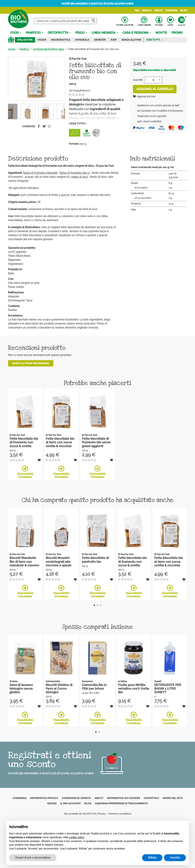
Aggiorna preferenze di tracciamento (121, 803)
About (159, 10)
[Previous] (62, 111)
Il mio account (70, 803)
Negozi (52, 803)
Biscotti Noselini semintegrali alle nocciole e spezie (59, 562)
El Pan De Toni (78, 59)
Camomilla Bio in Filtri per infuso (94, 687)
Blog (184, 10)
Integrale (82, 40)
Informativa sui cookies (123, 798)
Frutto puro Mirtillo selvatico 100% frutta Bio (133, 689)
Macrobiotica (61, 40)
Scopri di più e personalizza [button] (33, 858)
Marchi (147, 10)
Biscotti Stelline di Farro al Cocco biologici (59, 689)
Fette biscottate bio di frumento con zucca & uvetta (24, 442)
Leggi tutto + (78, 124)
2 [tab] (98, 605)
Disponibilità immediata (25, 472)
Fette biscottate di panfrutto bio (95, 560)
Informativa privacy (44, 798)
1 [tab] (94, 605)
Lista (170, 21)
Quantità (138, 80)
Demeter (100, 40)
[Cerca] (65, 21)
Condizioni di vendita (76, 798)
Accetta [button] (175, 858)
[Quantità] (153, 80)
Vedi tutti (155, 40)
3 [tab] (101, 605)
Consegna (20, 798)
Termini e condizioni (120, 814)
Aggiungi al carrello (155, 89)
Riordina (172, 10)
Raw (114, 40)
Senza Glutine (131, 40)
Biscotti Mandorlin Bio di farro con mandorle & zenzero (24, 562)
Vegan (42, 40)
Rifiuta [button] (152, 858)
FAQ (137, 10)
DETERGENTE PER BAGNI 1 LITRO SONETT (168, 689)
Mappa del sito (173, 798)
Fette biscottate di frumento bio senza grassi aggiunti (96, 442)
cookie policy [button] (77, 837)
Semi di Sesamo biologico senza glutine (21, 689)
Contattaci (151, 798)
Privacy (102, 814)
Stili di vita (25, 40)
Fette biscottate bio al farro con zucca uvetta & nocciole (60, 442)
